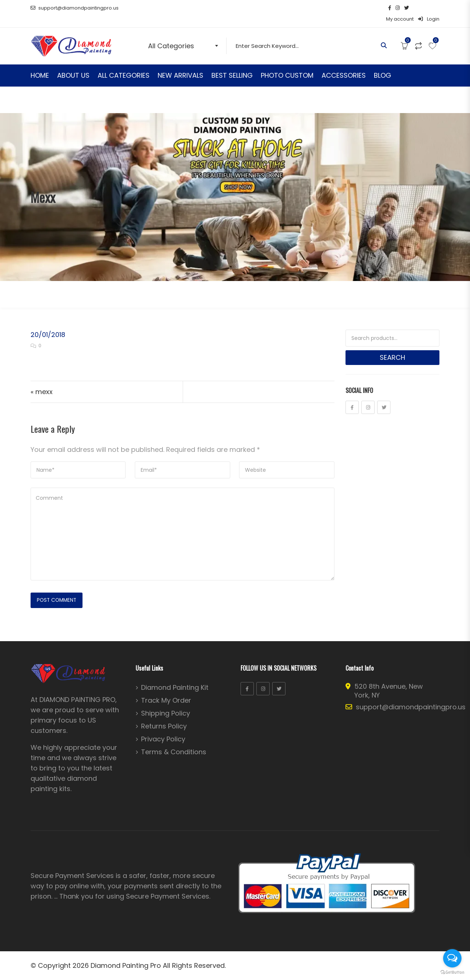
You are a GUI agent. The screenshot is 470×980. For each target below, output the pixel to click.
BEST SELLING (232, 64)
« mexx (42, 381)
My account (400, 8)
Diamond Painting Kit (175, 677)
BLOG (383, 64)
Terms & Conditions (174, 742)
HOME (40, 64)
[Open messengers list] (452, 958)
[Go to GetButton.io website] (452, 972)
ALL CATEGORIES (124, 64)
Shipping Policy (166, 703)
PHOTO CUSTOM (287, 64)
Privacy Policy (163, 729)
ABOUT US (73, 64)
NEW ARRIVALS (180, 64)
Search (392, 346)
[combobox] (185, 35)
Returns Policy (164, 716)
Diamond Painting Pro (126, 955)
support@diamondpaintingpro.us (75, 8)
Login (429, 8)
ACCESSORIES (344, 64)
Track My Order (166, 690)
